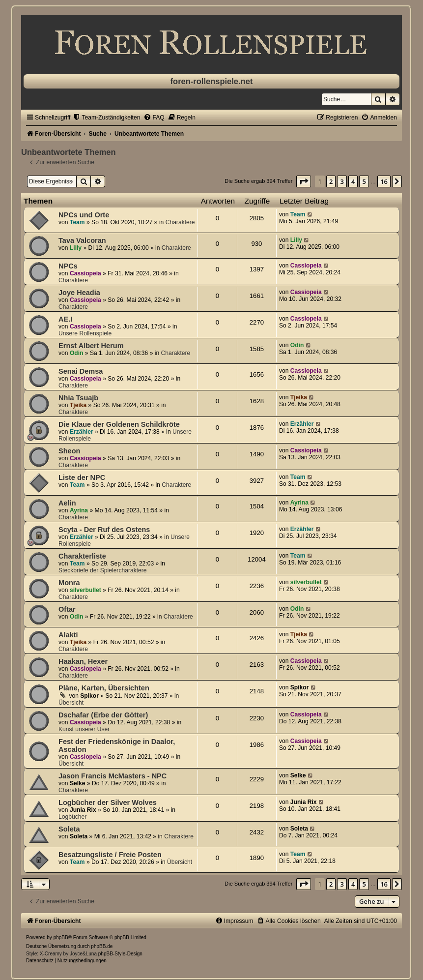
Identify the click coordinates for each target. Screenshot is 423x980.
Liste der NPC (82, 477)
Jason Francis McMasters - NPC (113, 776)
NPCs (68, 266)
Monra (69, 583)
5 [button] (364, 181)
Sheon (69, 451)
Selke (78, 783)
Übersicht (71, 703)
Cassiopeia (85, 273)
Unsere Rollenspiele (85, 333)
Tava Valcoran (82, 240)
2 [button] (331, 181)
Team (77, 222)
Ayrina (79, 510)
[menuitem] (106, 118)
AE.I (65, 319)
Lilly (76, 248)
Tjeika (78, 405)
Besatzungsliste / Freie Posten (110, 855)
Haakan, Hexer (83, 661)
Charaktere (180, 222)
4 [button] (353, 181)
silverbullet (85, 590)
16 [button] (384, 181)
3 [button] (342, 181)
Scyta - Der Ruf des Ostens (104, 530)
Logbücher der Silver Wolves (108, 802)
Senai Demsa (81, 371)
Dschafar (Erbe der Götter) (103, 715)
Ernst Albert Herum (91, 346)
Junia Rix (83, 810)
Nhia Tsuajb (78, 398)
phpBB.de (102, 946)
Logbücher (72, 817)
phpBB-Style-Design (120, 954)
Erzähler (82, 432)
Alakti (68, 635)
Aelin (67, 503)
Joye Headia (79, 293)
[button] (304, 181)
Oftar (67, 609)
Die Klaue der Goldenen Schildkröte (119, 424)
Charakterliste (82, 556)
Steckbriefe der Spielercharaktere (102, 570)
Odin (77, 353)
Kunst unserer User (84, 729)
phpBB (61, 937)
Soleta (69, 829)
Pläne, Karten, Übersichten (104, 688)
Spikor (89, 696)
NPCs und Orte (84, 215)
